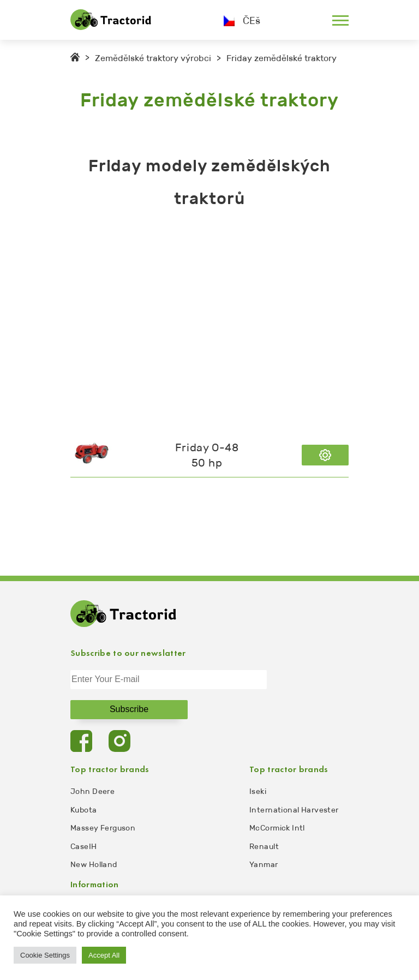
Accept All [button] (104, 955)
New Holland (94, 865)
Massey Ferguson (103, 828)
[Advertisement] (209, 324)
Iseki (258, 791)
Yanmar (264, 865)
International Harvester (294, 810)
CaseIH (84, 847)
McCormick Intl (277, 828)
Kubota (84, 810)
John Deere (92, 791)
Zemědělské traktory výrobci (153, 58)
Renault (264, 847)
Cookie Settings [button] (45, 955)
